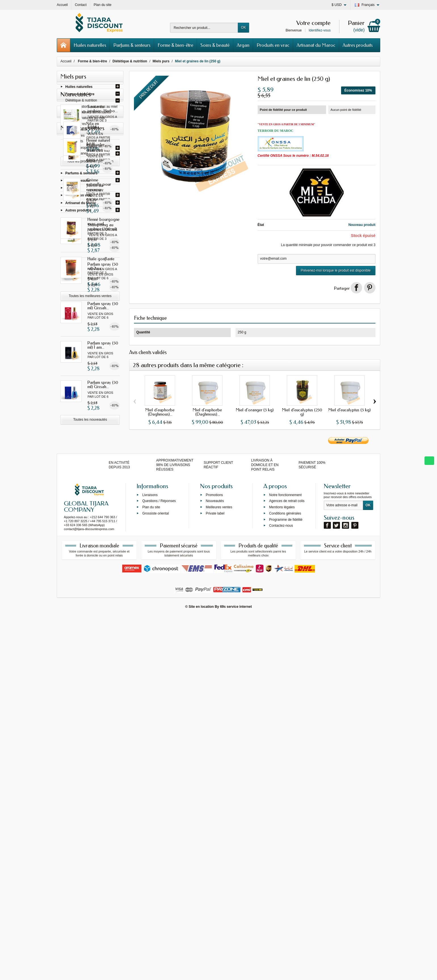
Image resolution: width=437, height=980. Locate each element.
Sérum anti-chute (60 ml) (102, 282)
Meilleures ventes (219, 871)
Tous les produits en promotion (90, 621)
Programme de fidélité (286, 884)
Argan (243, 45)
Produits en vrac (273, 45)
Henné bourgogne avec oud (103, 731)
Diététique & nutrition (81, 102)
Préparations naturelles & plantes (91, 161)
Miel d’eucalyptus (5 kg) (349, 410)
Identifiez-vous (320, 30)
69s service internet (236, 971)
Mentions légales (282, 871)
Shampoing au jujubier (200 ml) (102, 360)
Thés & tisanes (77, 155)
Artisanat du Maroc (316, 45)
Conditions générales (285, 877)
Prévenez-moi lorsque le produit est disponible (336, 270)
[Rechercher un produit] (204, 28)
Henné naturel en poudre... (102, 652)
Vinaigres (77, 137)
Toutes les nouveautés (90, 553)
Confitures (78, 125)
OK (243, 27)
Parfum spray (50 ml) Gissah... (103, 440)
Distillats (77, 143)
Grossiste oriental (155, 877)
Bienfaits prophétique (82, 149)
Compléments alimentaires (91, 114)
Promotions (214, 859)
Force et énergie (78, 166)
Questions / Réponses (159, 865)
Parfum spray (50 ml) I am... (103, 479)
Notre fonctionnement (285, 859)
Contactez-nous (281, 890)
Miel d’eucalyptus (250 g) (302, 412)
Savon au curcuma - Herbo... (96, 323)
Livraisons (150, 859)
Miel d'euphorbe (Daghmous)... (160, 412)
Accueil (66, 61)
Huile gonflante (101, 769)
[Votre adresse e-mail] (343, 869)
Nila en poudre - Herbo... (102, 585)
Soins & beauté (215, 45)
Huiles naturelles (90, 45)
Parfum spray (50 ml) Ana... (103, 400)
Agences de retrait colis (287, 865)
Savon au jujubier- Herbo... (102, 242)
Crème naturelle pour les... (101, 692)
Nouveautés (215, 865)
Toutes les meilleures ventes (90, 806)
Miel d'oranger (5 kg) (255, 410)
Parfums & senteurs (132, 45)
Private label (215, 877)
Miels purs (78, 131)
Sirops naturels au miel (88, 120)
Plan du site (151, 871)
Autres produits (358, 45)
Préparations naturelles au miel (94, 108)
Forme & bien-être (175, 45)
